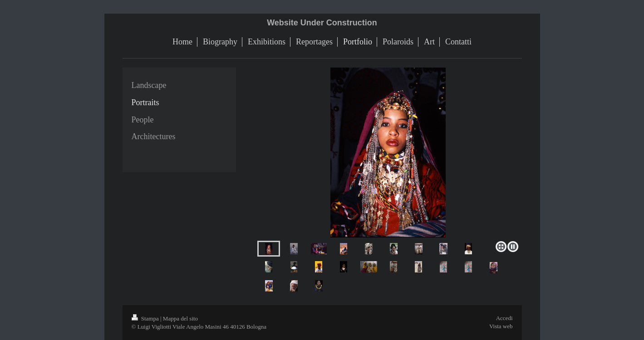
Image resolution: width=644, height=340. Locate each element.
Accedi (504, 318)
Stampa (146, 318)
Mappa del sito (180, 318)
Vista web (501, 326)
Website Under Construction (322, 23)
